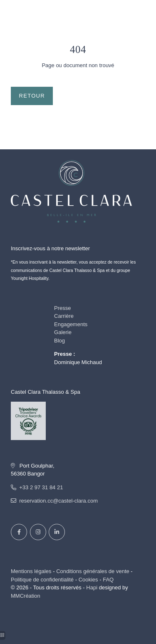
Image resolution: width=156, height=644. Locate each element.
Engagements (71, 324)
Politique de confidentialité (42, 580)
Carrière (64, 316)
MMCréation (26, 596)
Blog (59, 341)
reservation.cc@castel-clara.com (58, 501)
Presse (62, 308)
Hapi (92, 587)
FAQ (108, 580)
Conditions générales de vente (93, 571)
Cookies (88, 580)
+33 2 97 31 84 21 (41, 487)
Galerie (63, 332)
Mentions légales (31, 571)
